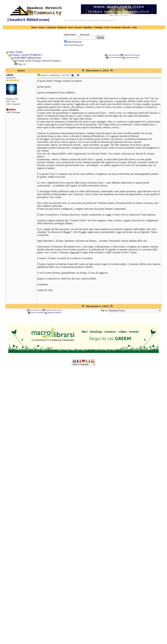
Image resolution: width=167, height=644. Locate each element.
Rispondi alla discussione (132, 55)
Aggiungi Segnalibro (132, 57)
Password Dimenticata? (74, 45)
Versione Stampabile (115, 57)
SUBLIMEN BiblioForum (27, 58)
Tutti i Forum (16, 52)
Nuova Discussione (114, 55)
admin (10, 75)
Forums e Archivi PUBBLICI (27, 55)
